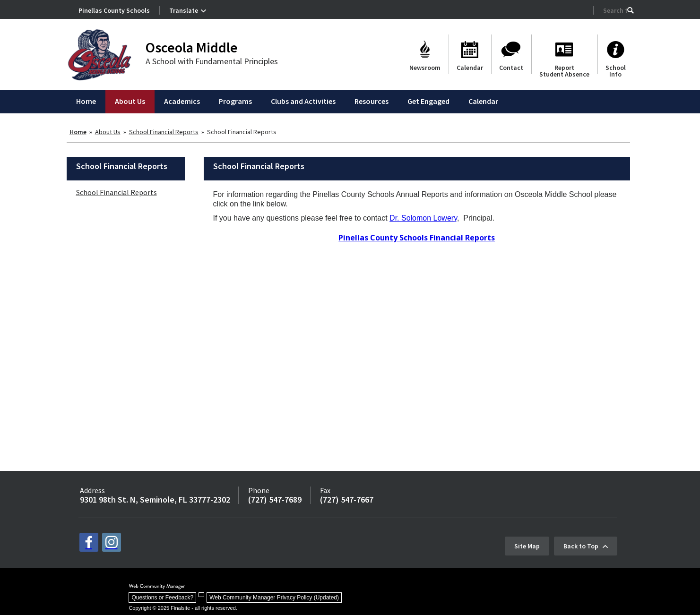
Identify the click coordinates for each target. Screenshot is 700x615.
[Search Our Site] (615, 10)
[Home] (86, 102)
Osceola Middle (192, 47)
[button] (631, 10)
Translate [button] (184, 10)
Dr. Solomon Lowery (423, 218)
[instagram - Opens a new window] (112, 542)
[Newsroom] (425, 54)
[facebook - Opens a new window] (89, 542)
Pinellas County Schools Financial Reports (417, 238)
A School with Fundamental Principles (212, 61)
